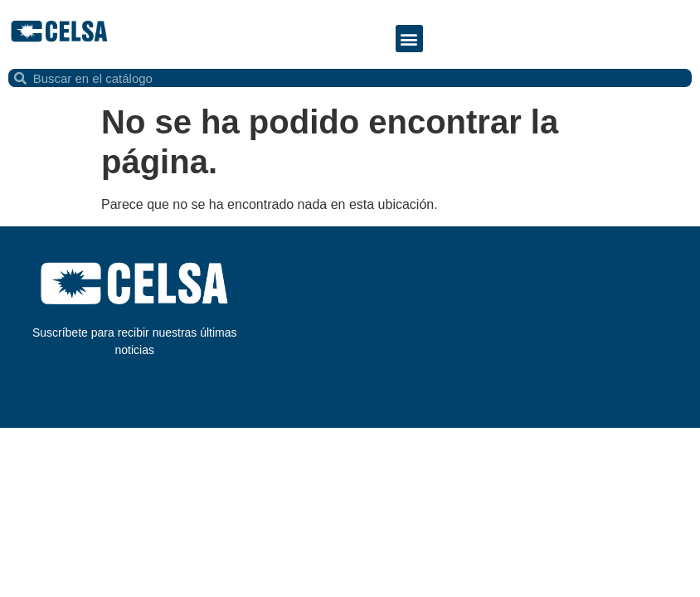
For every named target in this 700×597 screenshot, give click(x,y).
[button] (409, 39)
